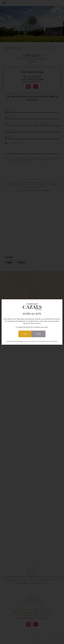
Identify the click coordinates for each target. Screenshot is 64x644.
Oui (25, 334)
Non (38, 334)
